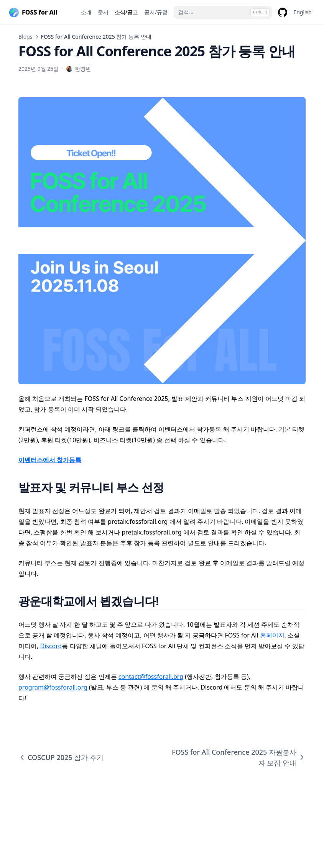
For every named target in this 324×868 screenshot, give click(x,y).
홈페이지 (272, 635)
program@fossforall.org (53, 687)
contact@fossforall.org (151, 677)
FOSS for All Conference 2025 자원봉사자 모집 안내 (239, 757)
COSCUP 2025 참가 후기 (61, 757)
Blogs (25, 37)
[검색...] (223, 12)
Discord (51, 646)
